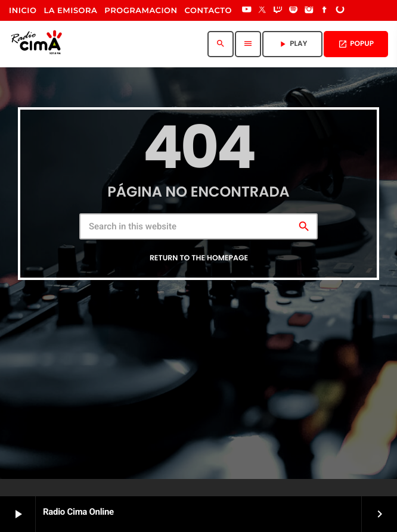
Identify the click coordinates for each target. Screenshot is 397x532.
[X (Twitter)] (262, 11)
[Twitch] (278, 11)
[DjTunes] (340, 11)
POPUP (356, 44)
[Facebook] (325, 11)
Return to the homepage (199, 258)
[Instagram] (309, 11)
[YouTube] (247, 11)
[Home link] (39, 44)
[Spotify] (293, 11)
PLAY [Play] (292, 44)
